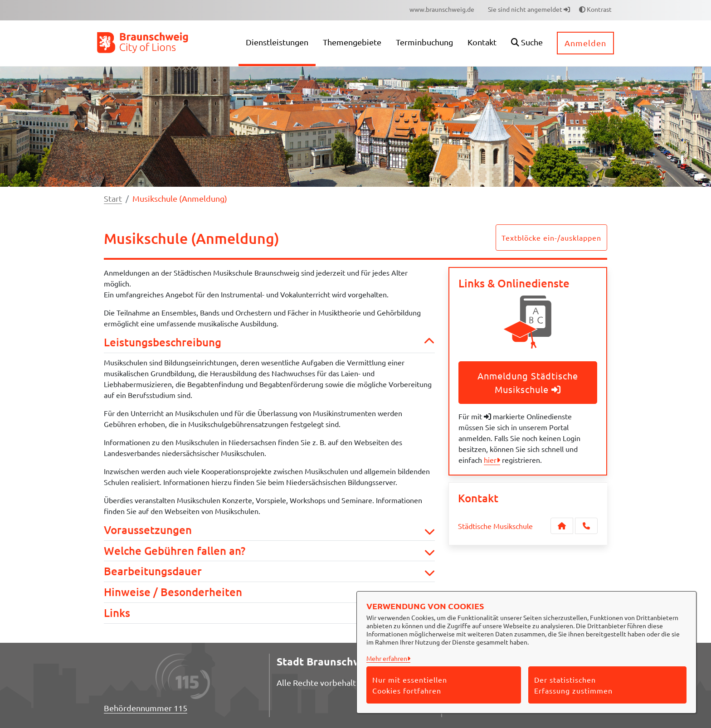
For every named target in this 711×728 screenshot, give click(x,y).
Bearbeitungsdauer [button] (269, 571)
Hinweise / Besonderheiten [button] (269, 592)
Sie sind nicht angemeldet (529, 9)
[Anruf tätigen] (586, 526)
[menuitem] (442, 9)
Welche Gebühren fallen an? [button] (269, 551)
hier (490, 460)
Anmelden (585, 43)
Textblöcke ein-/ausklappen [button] (551, 238)
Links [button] (269, 613)
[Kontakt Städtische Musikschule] (562, 526)
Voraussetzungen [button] (269, 530)
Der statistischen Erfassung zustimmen (573, 685)
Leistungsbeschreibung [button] (269, 342)
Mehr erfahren (387, 658)
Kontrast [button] (595, 9)
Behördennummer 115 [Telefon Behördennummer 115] (146, 708)
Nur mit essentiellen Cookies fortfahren (410, 685)
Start (113, 198)
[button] (527, 43)
